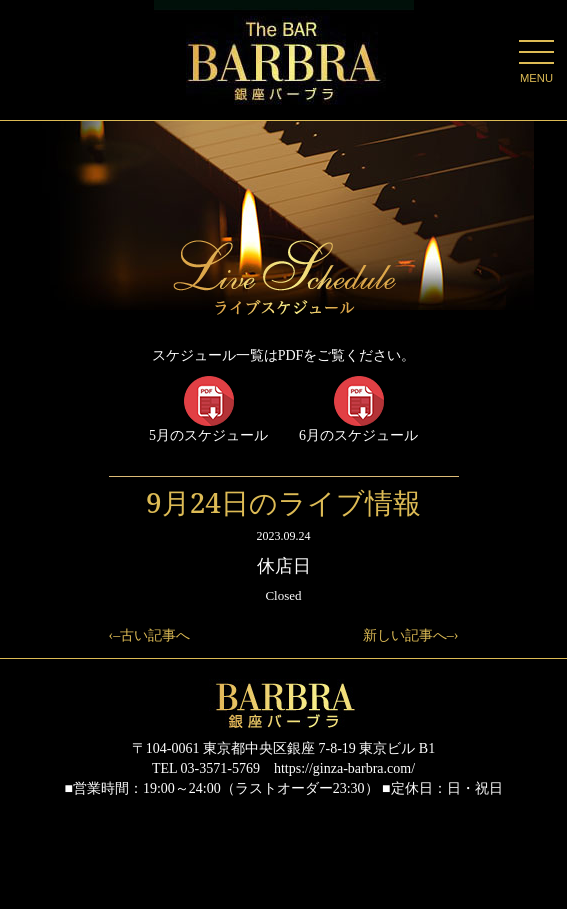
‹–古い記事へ (150, 635)
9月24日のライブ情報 (283, 502)
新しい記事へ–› (411, 635)
